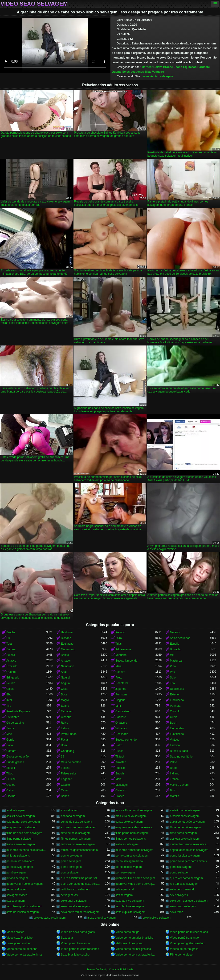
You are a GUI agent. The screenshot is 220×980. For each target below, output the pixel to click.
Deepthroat (122, 683)
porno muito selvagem (20, 861)
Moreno (175, 632)
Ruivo (65, 723)
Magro (65, 700)
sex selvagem (124, 895)
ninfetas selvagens (18, 856)
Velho (174, 762)
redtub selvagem (17, 889)
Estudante (13, 717)
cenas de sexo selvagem (77, 822)
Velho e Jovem (179, 785)
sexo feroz (177, 912)
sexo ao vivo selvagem (130, 901)
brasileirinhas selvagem (185, 816)
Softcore (121, 717)
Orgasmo (121, 723)
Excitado (12, 666)
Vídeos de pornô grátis (184, 949)
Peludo (11, 683)
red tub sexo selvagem (184, 884)
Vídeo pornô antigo (127, 932)
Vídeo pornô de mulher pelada (189, 932)
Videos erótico (15, 932)
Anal (64, 672)
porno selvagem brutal (129, 861)
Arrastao (121, 762)
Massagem (122, 785)
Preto (119, 678)
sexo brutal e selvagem (75, 906)
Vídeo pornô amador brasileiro (134, 938)
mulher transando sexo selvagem (190, 844)
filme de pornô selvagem (185, 827)
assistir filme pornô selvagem (134, 810)
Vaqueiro (158, 72)
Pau (173, 672)
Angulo (65, 683)
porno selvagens (71, 867)
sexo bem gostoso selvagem (24, 906)
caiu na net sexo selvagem (23, 822)
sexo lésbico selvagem (158, 76)
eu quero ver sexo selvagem (79, 827)
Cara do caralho (71, 762)
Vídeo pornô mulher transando (80, 949)
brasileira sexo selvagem (131, 816)
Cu (8, 638)
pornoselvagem (71, 873)
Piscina (11, 796)
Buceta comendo (126, 740)
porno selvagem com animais (188, 861)
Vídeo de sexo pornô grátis (78, 932)
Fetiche (66, 768)
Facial (65, 740)
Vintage (175, 740)
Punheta (175, 706)
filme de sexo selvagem (76, 833)
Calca (10, 689)
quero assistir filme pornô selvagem (81, 878)
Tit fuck (120, 757)
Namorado (68, 666)
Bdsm (174, 723)
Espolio (175, 644)
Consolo (175, 711)
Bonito (65, 655)
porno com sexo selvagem (132, 856)
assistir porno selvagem (185, 810)
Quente (116, 72)
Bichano (66, 638)
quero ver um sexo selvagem (24, 884)
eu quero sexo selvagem (22, 827)
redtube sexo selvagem (76, 889)
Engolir (120, 774)
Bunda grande (15, 762)
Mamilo (175, 796)
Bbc (9, 694)
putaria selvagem (17, 878)
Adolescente (123, 649)
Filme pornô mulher (18, 943)
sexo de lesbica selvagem (22, 912)
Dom (64, 745)
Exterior (175, 694)
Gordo (10, 740)
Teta (9, 644)
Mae (9, 734)
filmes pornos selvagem (76, 839)
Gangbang (68, 751)
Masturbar (176, 661)
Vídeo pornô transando (184, 938)
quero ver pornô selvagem (186, 878)
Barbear (147, 67)
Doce (64, 694)
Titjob (10, 774)
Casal (65, 689)
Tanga (10, 728)
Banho (65, 796)
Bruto (173, 768)
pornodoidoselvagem (128, 867)
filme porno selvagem (20, 839)
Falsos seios (69, 774)
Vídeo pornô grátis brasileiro (188, 943)
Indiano (175, 774)
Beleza (158, 67)
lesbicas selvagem (127, 844)
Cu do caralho (15, 723)
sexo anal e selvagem (75, 901)
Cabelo (65, 785)
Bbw (173, 790)
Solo (173, 678)
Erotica (120, 796)
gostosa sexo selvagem (185, 839)
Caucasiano (123, 711)
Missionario (68, 649)
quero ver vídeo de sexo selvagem (81, 884)
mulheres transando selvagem (134, 850)
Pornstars (121, 694)
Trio (172, 683)
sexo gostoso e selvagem (50, 918)
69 (63, 757)
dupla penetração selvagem (187, 822)
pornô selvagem (71, 861)
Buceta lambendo (126, 661)
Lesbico (175, 745)
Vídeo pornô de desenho (22, 949)
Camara (11, 751)
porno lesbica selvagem (185, 856)
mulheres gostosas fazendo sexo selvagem (81, 850)
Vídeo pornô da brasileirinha (24, 955)
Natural (66, 678)
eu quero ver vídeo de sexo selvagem (135, 827)
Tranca (174, 779)
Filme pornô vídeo (181, 955)
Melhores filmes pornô (129, 943)
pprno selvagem (180, 873)
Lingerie (120, 700)
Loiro (119, 638)
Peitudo (120, 632)
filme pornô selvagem (183, 833)
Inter (9, 700)
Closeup (66, 717)
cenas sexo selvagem (129, 822)
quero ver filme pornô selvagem (135, 878)
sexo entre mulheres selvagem (80, 912)
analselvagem (70, 810)
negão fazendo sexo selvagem (189, 850)
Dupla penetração (18, 757)
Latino (65, 728)
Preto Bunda (69, 734)
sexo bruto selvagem (183, 906)
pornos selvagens (181, 867)
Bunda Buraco (179, 751)
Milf (172, 655)
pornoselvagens (125, 873)
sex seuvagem (15, 901)
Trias (148, 72)
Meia (118, 666)
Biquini (11, 768)
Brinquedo (13, 678)
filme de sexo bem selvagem (24, 833)
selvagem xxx (70, 895)
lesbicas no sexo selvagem (78, 844)
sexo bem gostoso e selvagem (189, 901)
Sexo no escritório (181, 757)
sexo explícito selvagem (130, 912)
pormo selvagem (71, 856)
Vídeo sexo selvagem (34, 4)
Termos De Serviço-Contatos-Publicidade (110, 969)
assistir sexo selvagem (21, 816)
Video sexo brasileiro (19, 938)
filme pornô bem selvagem (132, 833)
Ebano (178, 67)
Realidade (122, 734)
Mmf (118, 706)
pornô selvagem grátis (20, 867)
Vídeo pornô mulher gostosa (133, 949)
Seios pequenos (133, 72)
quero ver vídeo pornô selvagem (135, 884)
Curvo (174, 717)
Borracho (176, 649)
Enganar (66, 779)
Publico (120, 768)
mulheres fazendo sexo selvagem (26, 850)
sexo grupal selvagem (102, 918)
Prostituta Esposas (18, 711)
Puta (173, 666)
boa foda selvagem (73, 816)
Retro (119, 745)
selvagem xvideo (17, 895)
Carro (65, 790)
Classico (121, 790)
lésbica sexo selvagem (21, 844)
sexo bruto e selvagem (130, 906)
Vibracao (121, 728)
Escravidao (177, 728)
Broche (168, 67)
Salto (10, 745)
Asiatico (11, 661)
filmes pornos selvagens (131, 839)
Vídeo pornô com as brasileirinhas (135, 955)
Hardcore (204, 67)
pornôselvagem (16, 873)
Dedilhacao (177, 689)
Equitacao (190, 67)
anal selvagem (15, 810)
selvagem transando (183, 889)
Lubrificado (177, 734)
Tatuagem (67, 711)
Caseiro (120, 672)
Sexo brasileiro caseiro (75, 955)
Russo (119, 751)
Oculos (11, 785)
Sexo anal (67, 938)
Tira (9, 706)
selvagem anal (124, 889)
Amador (66, 661)
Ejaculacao (177, 700)
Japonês (121, 689)
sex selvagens (179, 895)
